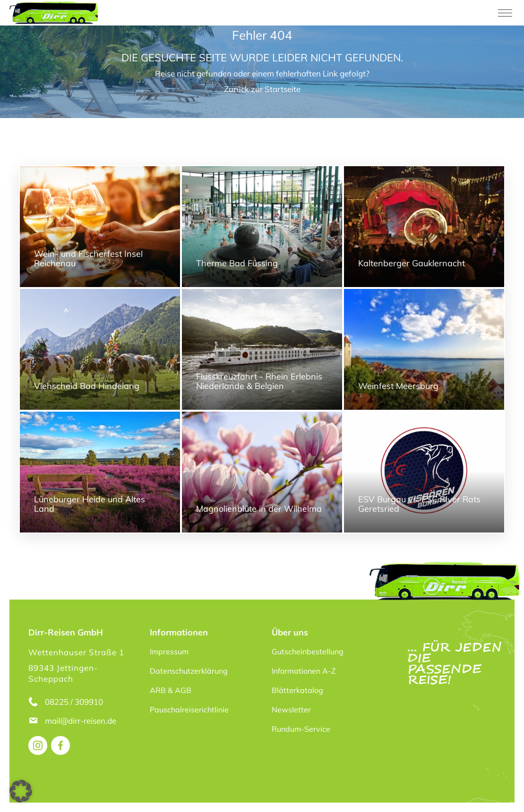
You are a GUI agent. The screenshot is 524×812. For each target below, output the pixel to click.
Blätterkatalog (297, 690)
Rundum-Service (301, 729)
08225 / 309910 (74, 702)
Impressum (169, 651)
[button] (21, 791)
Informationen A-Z (304, 671)
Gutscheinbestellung (308, 651)
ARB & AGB (171, 690)
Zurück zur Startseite (262, 89)
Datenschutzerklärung (189, 671)
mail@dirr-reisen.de (82, 721)
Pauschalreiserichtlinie (189, 710)
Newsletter (291, 710)
